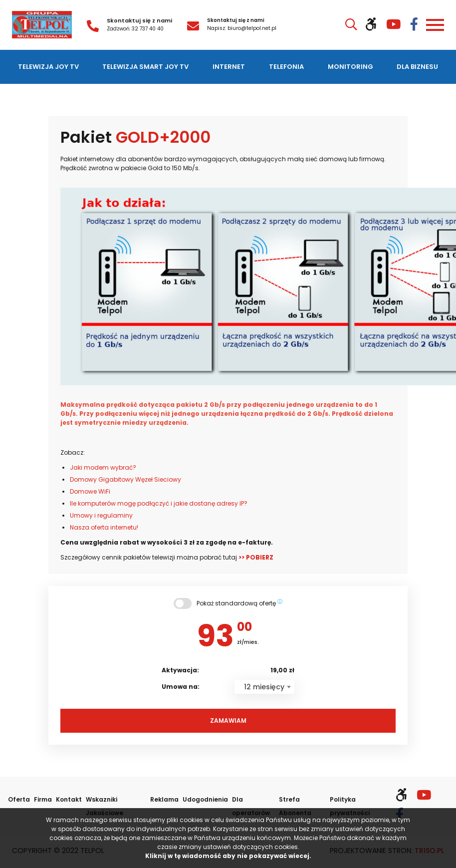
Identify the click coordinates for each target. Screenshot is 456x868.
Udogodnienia (205, 799)
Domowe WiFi (90, 491)
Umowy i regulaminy (101, 515)
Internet (229, 67)
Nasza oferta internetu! (104, 527)
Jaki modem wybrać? (103, 467)
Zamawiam (228, 721)
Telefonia (286, 67)
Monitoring (350, 67)
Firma (43, 799)
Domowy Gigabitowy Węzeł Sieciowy (125, 479)
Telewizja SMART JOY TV (145, 67)
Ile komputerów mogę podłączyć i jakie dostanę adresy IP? (159, 503)
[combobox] (264, 687)
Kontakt (69, 799)
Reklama (164, 799)
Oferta (19, 799)
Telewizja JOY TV (48, 67)
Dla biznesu (417, 67)
